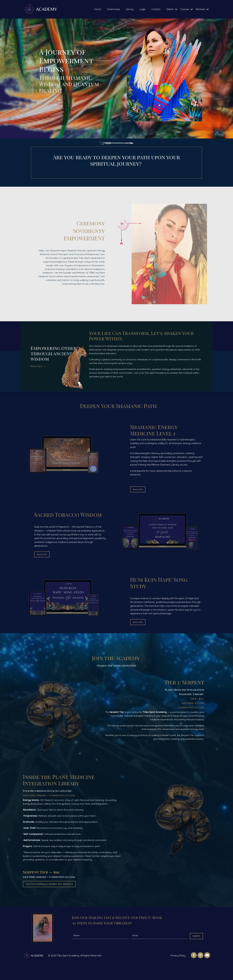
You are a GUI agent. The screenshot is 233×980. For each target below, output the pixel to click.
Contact (156, 9)
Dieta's (172, 9)
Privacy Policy (178, 964)
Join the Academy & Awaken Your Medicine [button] (49, 892)
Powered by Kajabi (201, 972)
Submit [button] (196, 943)
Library (130, 9)
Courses (186, 9)
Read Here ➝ (40, 361)
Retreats (202, 9)
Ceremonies (113, 9)
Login (143, 9)
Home (98, 9)
